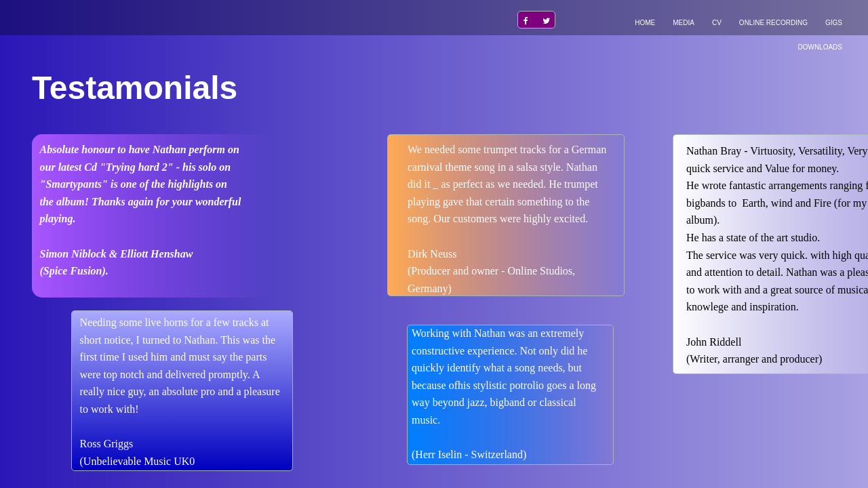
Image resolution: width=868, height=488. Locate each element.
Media (684, 23)
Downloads (820, 47)
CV (717, 23)
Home (645, 23)
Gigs (834, 23)
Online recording (773, 23)
